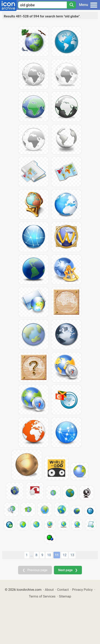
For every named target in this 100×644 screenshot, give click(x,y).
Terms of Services (42, 596)
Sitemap (65, 596)
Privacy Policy (82, 590)
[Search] (71, 5)
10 (49, 555)
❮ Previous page (35, 570)
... (32, 555)
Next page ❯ (68, 570)
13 (72, 555)
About (49, 590)
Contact (63, 590)
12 (65, 555)
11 (57, 555)
